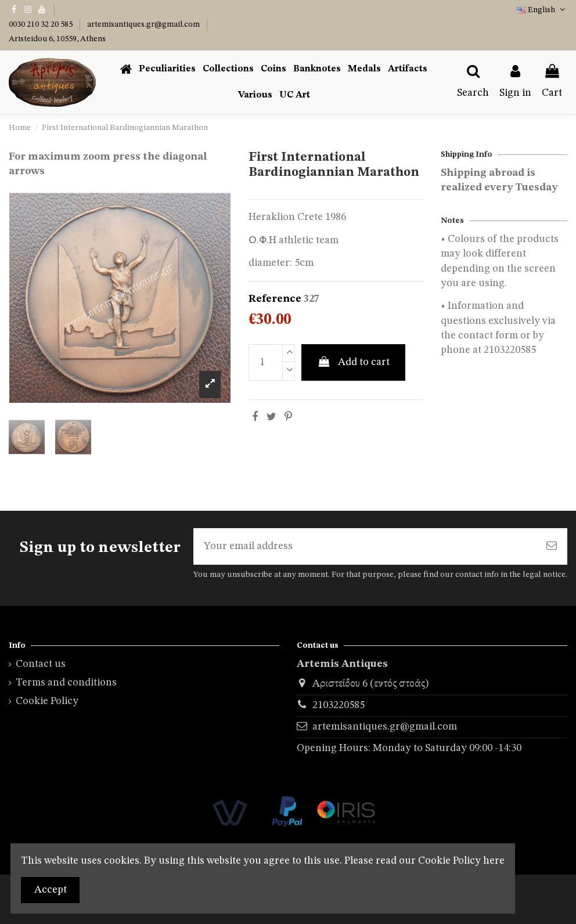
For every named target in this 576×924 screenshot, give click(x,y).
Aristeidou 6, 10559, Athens (57, 39)
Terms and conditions (66, 683)
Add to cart (353, 362)
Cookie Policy (47, 701)
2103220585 (339, 705)
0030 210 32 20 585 (42, 24)
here (494, 861)
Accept (51, 890)
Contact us (41, 664)
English (542, 10)
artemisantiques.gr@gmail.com (144, 24)
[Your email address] (365, 546)
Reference (275, 299)
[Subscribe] (552, 546)
